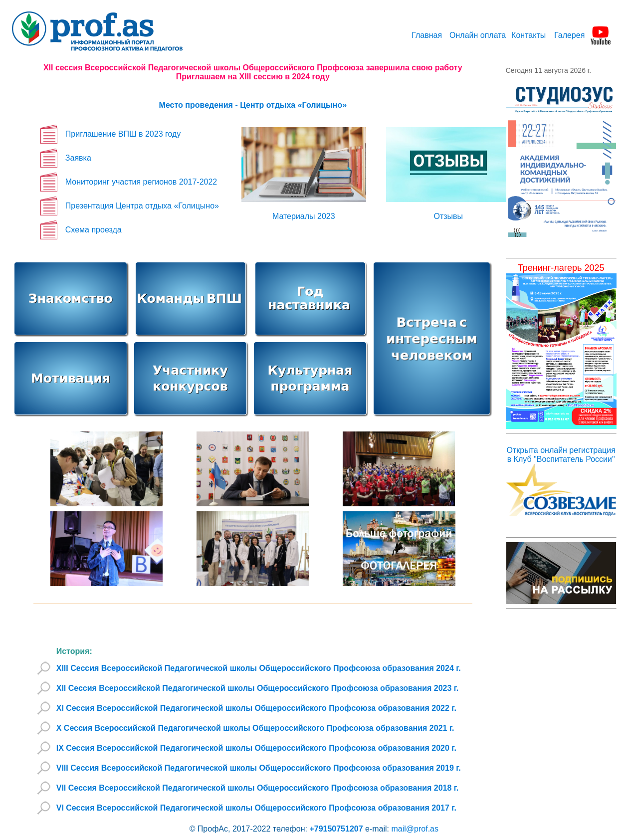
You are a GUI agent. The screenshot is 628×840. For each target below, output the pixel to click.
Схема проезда (94, 230)
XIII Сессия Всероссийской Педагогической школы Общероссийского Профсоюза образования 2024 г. (259, 668)
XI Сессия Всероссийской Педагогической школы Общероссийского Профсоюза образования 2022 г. (256, 708)
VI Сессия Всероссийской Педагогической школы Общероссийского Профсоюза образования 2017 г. (256, 808)
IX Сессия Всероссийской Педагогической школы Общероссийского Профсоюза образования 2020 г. (256, 748)
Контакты (528, 35)
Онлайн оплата (478, 35)
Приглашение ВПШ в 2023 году (123, 134)
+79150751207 (335, 829)
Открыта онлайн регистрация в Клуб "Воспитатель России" (561, 455)
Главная (427, 35)
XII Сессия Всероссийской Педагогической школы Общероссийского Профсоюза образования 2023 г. (258, 688)
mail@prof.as (415, 829)
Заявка (78, 158)
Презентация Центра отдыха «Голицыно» (142, 206)
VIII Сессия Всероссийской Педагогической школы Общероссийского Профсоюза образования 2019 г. (259, 768)
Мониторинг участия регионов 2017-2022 (141, 182)
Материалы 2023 (304, 216)
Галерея (569, 35)
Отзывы (448, 216)
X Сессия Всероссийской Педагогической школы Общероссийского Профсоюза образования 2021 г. (255, 728)
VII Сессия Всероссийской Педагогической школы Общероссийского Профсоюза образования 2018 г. (258, 788)
